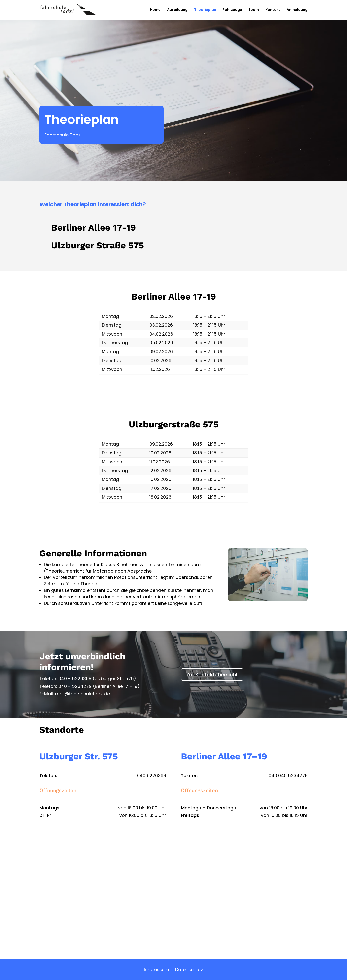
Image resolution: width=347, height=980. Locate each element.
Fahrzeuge (232, 10)
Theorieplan (205, 10)
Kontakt (273, 10)
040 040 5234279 (288, 775)
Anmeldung (297, 10)
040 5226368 (152, 775)
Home (155, 10)
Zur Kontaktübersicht (212, 675)
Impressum (156, 969)
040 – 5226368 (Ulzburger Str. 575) (97, 679)
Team (254, 10)
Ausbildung (177, 10)
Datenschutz (189, 969)
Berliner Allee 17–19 (224, 756)
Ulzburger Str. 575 (79, 756)
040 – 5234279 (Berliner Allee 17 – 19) (99, 686)
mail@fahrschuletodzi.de (83, 694)
